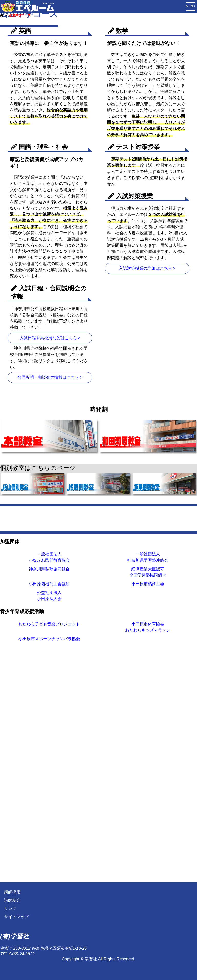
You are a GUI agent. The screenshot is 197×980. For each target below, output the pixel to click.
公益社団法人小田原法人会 (49, 830)
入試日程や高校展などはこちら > (50, 433)
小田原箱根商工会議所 (49, 819)
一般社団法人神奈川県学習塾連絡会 (148, 792)
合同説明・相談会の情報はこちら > (50, 472)
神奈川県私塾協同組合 (49, 804)
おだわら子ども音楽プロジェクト (49, 859)
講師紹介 (12, 901)
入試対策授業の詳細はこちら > (147, 363)
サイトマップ (16, 917)
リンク (10, 909)
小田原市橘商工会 (148, 819)
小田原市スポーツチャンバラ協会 (49, 874)
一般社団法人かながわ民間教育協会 (49, 792)
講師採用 (12, 892)
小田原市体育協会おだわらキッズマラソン (148, 862)
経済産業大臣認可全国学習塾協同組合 (148, 807)
